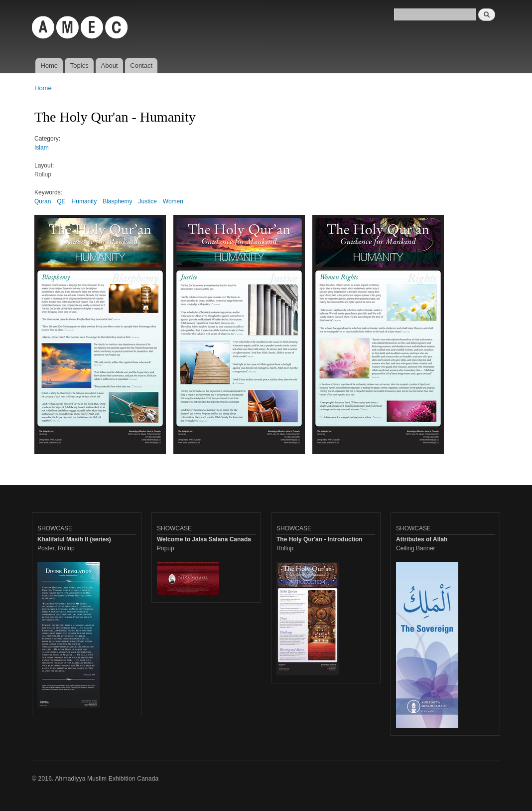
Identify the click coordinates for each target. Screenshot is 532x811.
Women (173, 201)
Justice (148, 201)
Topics (79, 66)
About (110, 66)
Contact (141, 66)
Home (49, 66)
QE (61, 201)
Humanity (84, 201)
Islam (42, 148)
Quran (43, 201)
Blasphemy (117, 201)
